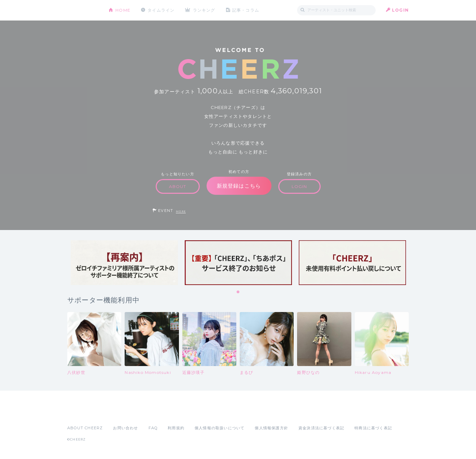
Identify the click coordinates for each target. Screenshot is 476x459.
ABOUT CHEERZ (85, 428)
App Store (83, 413)
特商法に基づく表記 (373, 428)
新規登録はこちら (239, 186)
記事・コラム (246, 10)
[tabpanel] (124, 263)
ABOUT (178, 186)
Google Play (119, 413)
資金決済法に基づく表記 (321, 428)
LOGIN (400, 10)
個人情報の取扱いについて (220, 428)
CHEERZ (83, 10)
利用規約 (176, 428)
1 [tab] (238, 292)
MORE (181, 211)
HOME (123, 10)
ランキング (204, 10)
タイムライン (161, 10)
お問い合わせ (125, 428)
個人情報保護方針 (271, 428)
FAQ (153, 428)
